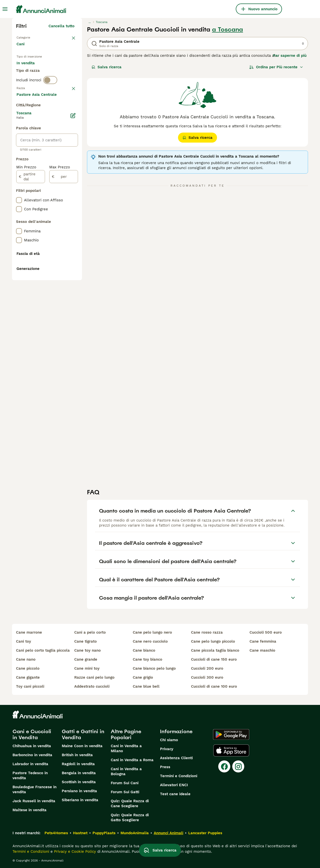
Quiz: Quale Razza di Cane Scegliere (130, 803)
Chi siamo (169, 740)
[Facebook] (224, 766)
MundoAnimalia (135, 833)
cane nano (26, 659)
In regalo (58, 72)
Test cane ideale (175, 794)
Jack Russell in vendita (34, 801)
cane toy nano (87, 650)
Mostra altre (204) (61, 229)
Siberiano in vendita (80, 800)
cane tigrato (85, 641)
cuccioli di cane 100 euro (214, 686)
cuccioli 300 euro (207, 677)
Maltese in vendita (29, 810)
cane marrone (29, 632)
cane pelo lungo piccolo (213, 641)
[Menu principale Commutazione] (5, 9)
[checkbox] (19, 140)
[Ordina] (276, 67)
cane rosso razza (207, 632)
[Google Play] (231, 734)
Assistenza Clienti (176, 758)
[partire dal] (31, 311)
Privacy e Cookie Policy (74, 851)
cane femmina (263, 641)
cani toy (23, 641)
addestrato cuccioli (92, 686)
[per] (64, 311)
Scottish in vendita (79, 782)
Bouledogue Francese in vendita (34, 789)
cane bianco (144, 650)
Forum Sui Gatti (125, 792)
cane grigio (143, 677)
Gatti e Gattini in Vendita (83, 734)
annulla (68, 114)
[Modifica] (73, 250)
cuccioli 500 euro (266, 632)
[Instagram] (238, 766)
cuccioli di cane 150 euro (214, 659)
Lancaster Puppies (205, 833)
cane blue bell (146, 686)
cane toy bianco (147, 659)
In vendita (30, 72)
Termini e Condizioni (179, 776)
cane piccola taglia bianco (215, 650)
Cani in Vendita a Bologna (126, 771)
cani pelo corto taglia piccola (43, 650)
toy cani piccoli (30, 686)
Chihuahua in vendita (32, 746)
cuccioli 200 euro (207, 668)
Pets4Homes (56, 833)
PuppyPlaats (104, 833)
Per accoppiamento (38, 84)
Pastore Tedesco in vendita (30, 775)
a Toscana (227, 30)
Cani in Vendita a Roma (132, 760)
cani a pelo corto (90, 632)
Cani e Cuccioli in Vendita (32, 734)
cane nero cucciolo (150, 641)
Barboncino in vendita (32, 755)
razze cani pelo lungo (94, 677)
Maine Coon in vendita (82, 746)
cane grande (86, 659)
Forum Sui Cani (125, 783)
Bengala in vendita (79, 773)
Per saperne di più (290, 56)
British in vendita (77, 755)
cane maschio (262, 650)
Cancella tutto (61, 26)
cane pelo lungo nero (152, 632)
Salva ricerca (106, 67)
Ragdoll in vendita (78, 764)
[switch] (50, 103)
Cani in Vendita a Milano (126, 748)
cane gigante (28, 677)
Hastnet (80, 833)
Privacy (167, 749)
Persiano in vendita (79, 791)
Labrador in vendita (30, 764)
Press (165, 767)
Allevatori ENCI (174, 785)
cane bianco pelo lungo (154, 668)
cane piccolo (28, 668)
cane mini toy (87, 668)
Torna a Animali (32, 37)
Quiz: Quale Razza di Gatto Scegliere (130, 817)
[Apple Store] (231, 750)
